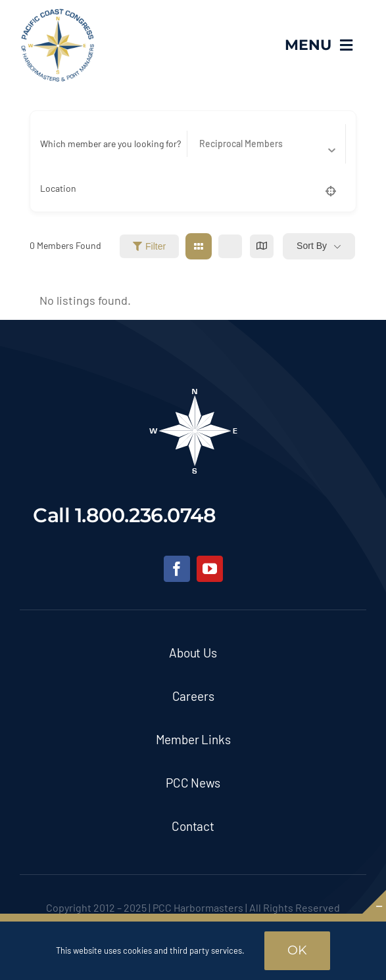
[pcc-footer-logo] (193, 393)
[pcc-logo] (58, 14)
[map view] (262, 246)
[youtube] (210, 569)
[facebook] (177, 569)
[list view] (230, 246)
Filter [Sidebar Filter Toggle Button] (149, 246)
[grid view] (199, 246)
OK (297, 950)
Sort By (312, 246)
